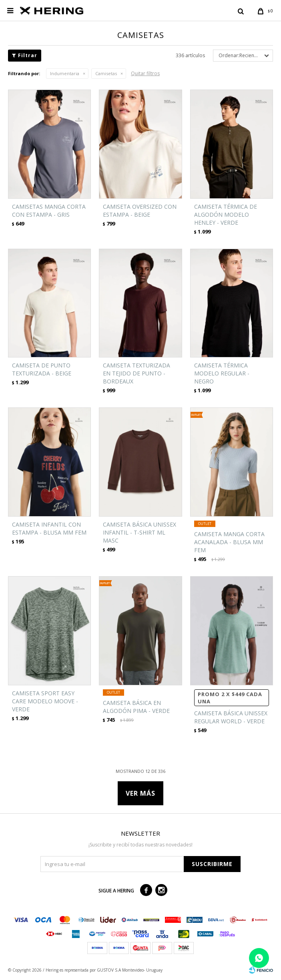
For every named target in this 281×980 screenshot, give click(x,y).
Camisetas (106, 73)
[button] (241, 11)
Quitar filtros (145, 73)
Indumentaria (65, 73)
